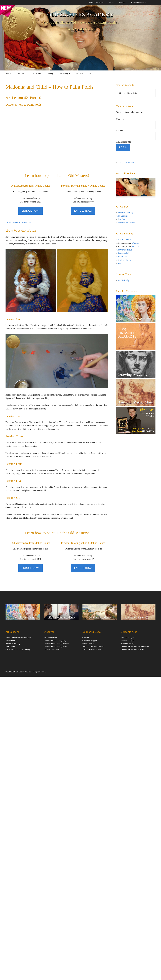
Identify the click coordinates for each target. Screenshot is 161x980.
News (120, 263)
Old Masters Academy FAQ (55, 641)
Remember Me (125, 142)
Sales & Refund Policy (92, 650)
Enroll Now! (31, 211)
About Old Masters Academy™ (18, 638)
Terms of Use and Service (93, 647)
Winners (135, 243)
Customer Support (90, 641)
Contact (86, 638)
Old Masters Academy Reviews (57, 644)
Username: (121, 119)
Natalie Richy (123, 280)
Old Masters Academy (80, 15)
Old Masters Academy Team (132, 650)
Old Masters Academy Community (135, 647)
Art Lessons (123, 216)
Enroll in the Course (126, 223)
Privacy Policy (88, 644)
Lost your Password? (126, 162)
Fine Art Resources (52, 650)
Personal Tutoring (125, 212)
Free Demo (122, 219)
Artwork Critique (125, 250)
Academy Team (124, 260)
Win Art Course (124, 240)
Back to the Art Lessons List (19, 222)
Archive (135, 246)
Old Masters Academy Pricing (18, 650)
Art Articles (122, 257)
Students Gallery (125, 253)
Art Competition (50, 638)
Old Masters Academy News (56, 647)
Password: (120, 131)
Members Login (127, 638)
